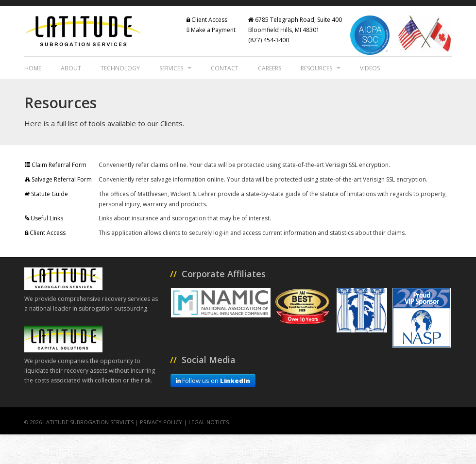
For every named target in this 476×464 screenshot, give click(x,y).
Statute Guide (46, 194)
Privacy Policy (161, 422)
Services (175, 68)
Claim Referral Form (56, 165)
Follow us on (213, 381)
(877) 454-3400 (269, 40)
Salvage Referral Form (58, 179)
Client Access (207, 20)
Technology (120, 68)
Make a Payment (211, 30)
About (71, 68)
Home (33, 68)
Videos (370, 68)
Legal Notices (209, 422)
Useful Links (44, 218)
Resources (321, 68)
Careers (270, 68)
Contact (225, 68)
